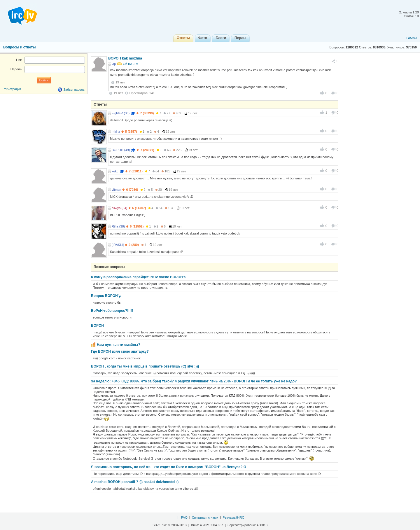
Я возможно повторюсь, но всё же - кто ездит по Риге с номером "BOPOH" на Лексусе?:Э (169, 467)
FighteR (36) (121, 113)
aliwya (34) (119, 208)
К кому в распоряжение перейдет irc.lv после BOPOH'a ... (140, 277)
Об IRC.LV (131, 64)
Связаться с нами (205, 517)
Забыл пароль (74, 90)
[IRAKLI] (118, 245)
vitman (116, 190)
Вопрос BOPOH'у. (106, 296)
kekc (115, 171)
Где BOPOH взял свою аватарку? (120, 351)
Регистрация (12, 89)
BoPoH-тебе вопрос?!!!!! (112, 311)
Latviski (412, 38)
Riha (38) (118, 226)
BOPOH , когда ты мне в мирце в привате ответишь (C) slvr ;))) (145, 366)
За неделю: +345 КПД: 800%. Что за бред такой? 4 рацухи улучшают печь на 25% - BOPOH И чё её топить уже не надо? (194, 381)
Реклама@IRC (233, 517)
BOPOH (97, 326)
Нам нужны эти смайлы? (119, 345)
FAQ (184, 517)
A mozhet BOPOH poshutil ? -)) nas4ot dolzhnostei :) (135, 482)
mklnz (116, 132)
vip (114, 64)
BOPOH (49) (121, 150)
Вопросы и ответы (19, 47)
